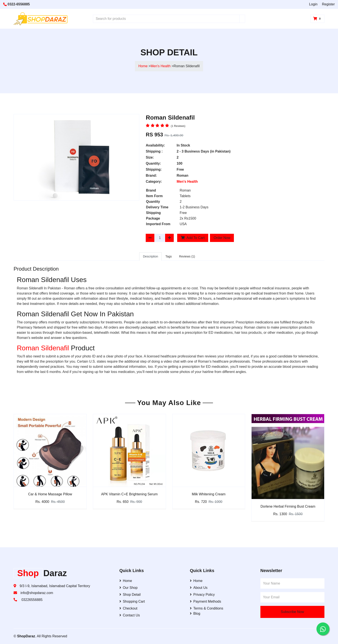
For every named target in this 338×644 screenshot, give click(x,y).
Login (313, 4)
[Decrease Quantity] (150, 238)
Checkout (128, 608)
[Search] (242, 19)
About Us (199, 588)
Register (328, 4)
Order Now (222, 238)
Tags (169, 256)
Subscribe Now (293, 612)
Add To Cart (193, 238)
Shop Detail (130, 595)
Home (143, 66)
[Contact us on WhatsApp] (323, 629)
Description (150, 256)
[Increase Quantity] (169, 238)
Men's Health (161, 66)
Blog (195, 614)
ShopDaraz (26, 636)
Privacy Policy (202, 595)
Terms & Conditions (207, 608)
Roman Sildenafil (43, 348)
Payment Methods (206, 601)
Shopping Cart (132, 601)
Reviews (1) (187, 256)
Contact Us (130, 615)
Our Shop (128, 588)
